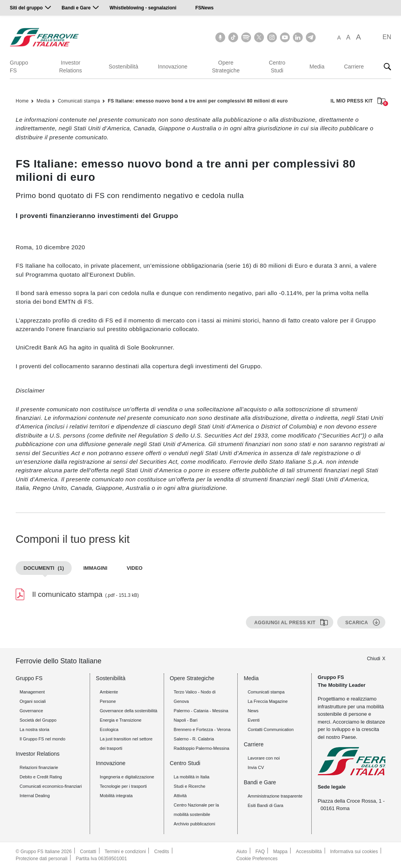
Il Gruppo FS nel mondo (42, 739)
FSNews (205, 8)
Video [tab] (135, 568)
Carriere (354, 67)
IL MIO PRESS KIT (358, 102)
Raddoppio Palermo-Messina (202, 748)
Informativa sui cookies (354, 852)
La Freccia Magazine (267, 701)
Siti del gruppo (26, 8)
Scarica (357, 623)
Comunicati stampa (79, 101)
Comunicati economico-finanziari (51, 786)
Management (32, 692)
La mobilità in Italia (192, 777)
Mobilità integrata (116, 796)
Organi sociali (33, 701)
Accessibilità (309, 852)
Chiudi (374, 659)
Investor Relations (70, 67)
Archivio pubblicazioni (195, 824)
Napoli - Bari (186, 720)
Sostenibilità (124, 67)
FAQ (260, 852)
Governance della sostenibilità (129, 711)
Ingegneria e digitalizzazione (127, 777)
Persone (108, 701)
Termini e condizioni (125, 852)
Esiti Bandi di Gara (265, 805)
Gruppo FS (19, 67)
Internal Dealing (35, 796)
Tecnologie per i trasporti (123, 786)
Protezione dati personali (42, 859)
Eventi (254, 720)
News (253, 711)
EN (387, 37)
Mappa (281, 852)
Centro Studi (277, 67)
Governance (31, 711)
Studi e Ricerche (190, 786)
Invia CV (256, 767)
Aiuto (241, 852)
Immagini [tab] (95, 568)
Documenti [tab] (44, 568)
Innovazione (173, 67)
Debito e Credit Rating (41, 777)
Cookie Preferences (257, 859)
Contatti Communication (270, 729)
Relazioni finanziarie (39, 767)
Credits (162, 852)
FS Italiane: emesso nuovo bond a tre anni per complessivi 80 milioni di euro (198, 101)
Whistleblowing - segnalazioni (143, 8)
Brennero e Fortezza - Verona (202, 729)
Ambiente (109, 692)
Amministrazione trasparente (275, 796)
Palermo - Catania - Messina (201, 711)
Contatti (88, 852)
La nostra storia (34, 729)
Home (22, 101)
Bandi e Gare (76, 8)
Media (317, 67)
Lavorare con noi (264, 758)
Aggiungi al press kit (285, 623)
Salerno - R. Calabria (194, 739)
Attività (180, 796)
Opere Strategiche (226, 67)
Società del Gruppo (38, 720)
